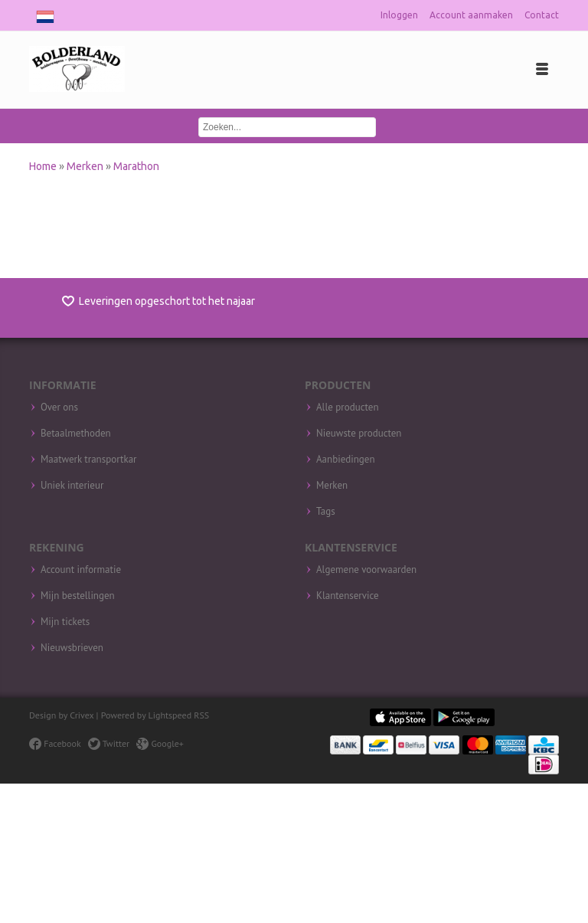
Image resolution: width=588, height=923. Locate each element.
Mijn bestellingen (78, 596)
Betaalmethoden (76, 434)
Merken (86, 166)
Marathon (136, 166)
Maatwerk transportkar (89, 460)
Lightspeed (170, 715)
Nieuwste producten (359, 434)
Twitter (109, 743)
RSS (201, 715)
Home (44, 166)
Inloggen (399, 15)
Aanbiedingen (346, 460)
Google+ (160, 743)
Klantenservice (348, 596)
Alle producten (348, 407)
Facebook (55, 743)
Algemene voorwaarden (366, 570)
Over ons (59, 407)
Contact (542, 15)
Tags (326, 512)
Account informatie (81, 570)
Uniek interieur (72, 486)
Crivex (82, 715)
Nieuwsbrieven (72, 648)
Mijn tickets (65, 622)
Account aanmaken (471, 15)
